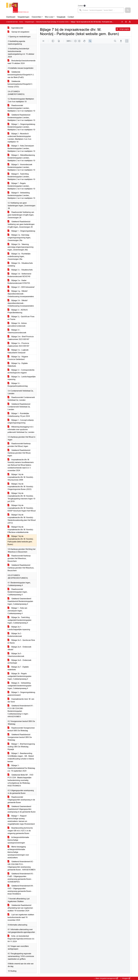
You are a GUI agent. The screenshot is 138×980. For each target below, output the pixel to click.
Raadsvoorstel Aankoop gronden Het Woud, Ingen (19, 445)
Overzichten (36, 17)
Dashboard (11, 17)
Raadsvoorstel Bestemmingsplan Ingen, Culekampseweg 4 (18, 592)
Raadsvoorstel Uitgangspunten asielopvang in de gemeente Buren (21, 800)
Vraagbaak (61, 17)
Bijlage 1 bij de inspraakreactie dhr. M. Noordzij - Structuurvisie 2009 (21, 477)
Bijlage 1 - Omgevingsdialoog (21, 231)
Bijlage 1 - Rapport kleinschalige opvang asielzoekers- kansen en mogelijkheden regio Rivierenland (21, 820)
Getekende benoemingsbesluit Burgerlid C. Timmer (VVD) (20, 84)
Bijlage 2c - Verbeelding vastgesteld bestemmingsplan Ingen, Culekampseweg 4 (19, 686)
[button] (128, 10)
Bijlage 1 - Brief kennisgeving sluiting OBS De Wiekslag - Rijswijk (21, 747)
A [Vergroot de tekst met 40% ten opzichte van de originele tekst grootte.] (130, 22)
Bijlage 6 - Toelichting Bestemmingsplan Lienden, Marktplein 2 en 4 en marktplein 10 (21, 177)
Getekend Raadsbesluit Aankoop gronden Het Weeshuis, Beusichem (21, 568)
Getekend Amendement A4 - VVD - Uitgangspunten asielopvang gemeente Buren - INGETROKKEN (21, 890)
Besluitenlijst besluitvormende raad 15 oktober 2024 (22, 62)
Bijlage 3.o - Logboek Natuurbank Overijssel (18, 351)
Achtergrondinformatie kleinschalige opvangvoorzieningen (18, 840)
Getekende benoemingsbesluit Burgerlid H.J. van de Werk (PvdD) (21, 75)
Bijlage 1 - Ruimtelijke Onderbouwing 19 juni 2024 (19, 415)
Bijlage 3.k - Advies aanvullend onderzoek (17, 325)
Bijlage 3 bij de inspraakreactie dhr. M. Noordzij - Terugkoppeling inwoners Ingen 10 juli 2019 (21, 497)
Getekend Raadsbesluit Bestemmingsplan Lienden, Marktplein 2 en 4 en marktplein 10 (21, 118)
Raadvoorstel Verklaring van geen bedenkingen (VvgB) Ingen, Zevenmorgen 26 (21, 215)
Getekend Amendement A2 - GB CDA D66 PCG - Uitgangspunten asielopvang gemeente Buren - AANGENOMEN (22, 866)
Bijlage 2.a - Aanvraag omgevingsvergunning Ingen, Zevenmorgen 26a (19, 238)
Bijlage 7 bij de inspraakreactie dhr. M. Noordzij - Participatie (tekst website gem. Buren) (21, 540)
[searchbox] (101, 10)
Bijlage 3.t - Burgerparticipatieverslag (18, 385)
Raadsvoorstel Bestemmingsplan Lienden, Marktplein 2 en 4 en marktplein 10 (21, 108)
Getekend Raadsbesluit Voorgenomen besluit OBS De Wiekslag (20, 737)
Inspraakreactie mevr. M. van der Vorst (21, 700)
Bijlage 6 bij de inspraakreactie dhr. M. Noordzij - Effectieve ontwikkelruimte (21, 530)
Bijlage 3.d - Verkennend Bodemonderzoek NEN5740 (19, 275)
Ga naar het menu (1, 1)
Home (21, 22)
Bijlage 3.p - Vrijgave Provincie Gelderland (18, 358)
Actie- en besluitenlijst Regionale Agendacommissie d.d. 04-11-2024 (21, 939)
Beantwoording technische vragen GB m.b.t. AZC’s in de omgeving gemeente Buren (20, 831)
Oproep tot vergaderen (18, 32)
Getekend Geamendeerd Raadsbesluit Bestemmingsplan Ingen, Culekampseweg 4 (20, 601)
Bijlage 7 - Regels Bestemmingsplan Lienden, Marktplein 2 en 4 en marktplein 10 (21, 186)
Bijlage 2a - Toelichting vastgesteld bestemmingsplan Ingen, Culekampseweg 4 (19, 620)
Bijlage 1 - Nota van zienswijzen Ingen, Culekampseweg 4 (17, 611)
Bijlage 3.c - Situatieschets (20, 270)
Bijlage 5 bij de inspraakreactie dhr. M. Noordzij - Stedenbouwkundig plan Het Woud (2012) (22, 519)
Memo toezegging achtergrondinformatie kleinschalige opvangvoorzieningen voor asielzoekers (18, 852)
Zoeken (81, 6)
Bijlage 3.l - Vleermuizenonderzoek (17, 331)
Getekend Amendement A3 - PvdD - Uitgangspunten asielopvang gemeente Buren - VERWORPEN (21, 878)
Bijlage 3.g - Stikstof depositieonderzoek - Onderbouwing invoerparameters (21, 294)
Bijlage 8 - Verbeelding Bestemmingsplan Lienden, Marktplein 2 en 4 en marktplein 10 (21, 195)
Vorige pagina (123, 29)
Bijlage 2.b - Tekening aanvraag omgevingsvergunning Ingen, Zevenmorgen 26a (20, 247)
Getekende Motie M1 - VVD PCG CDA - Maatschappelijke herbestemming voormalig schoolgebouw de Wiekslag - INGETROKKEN (20, 780)
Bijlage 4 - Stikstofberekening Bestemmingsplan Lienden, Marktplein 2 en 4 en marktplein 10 (21, 158)
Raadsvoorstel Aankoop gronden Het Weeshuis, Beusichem (19, 558)
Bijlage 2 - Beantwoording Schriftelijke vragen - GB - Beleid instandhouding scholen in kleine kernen (21, 757)
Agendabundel (15, 28)
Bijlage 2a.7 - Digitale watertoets (18, 668)
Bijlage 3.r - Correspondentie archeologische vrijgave (21, 371)
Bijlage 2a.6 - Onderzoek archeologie (19, 662)
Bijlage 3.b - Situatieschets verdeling (20, 264)
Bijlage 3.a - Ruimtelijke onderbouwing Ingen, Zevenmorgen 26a (19, 256)
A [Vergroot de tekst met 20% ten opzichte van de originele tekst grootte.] (126, 22)
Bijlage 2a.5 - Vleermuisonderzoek (16, 655)
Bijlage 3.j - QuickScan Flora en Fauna (21, 318)
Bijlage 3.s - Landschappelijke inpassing (22, 378)
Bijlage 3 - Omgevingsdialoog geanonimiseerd (21, 694)
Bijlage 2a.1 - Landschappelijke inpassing (19, 628)
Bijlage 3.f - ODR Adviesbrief (21, 287)
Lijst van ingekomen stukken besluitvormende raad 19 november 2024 (21, 917)
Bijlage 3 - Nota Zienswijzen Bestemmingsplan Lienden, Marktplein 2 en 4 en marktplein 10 (21, 148)
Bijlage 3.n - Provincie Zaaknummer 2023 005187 (18, 345)
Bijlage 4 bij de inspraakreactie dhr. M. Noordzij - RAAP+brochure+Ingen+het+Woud (22, 508)
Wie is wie (49, 17)
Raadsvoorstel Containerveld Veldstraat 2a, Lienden (21, 399)
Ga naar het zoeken (0, 1)
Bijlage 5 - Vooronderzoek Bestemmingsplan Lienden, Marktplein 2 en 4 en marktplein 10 (21, 167)
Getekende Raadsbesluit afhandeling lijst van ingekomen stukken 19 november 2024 (20, 908)
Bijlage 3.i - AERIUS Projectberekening (18, 311)
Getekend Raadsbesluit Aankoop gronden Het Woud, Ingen (19, 453)
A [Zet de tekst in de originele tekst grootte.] (122, 22)
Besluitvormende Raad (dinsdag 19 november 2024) (53, 22)
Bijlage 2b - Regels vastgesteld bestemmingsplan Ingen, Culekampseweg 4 (19, 676)
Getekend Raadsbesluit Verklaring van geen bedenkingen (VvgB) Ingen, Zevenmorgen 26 (21, 224)
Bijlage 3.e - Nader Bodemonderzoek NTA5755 (19, 282)
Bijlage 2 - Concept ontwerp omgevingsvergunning (21, 421)
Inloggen (126, 978)
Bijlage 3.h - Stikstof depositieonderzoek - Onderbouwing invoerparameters (21, 303)
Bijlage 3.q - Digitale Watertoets (18, 365)
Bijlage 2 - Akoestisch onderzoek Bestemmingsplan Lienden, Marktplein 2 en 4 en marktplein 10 (19, 138)
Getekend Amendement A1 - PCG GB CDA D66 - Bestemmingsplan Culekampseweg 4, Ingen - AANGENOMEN (21, 711)
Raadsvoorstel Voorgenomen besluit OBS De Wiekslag (21, 729)
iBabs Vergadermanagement (107, 978)
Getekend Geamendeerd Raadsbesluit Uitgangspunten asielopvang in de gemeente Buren (22, 809)
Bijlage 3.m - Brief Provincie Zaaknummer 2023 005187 (21, 338)
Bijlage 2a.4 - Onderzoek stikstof (19, 648)
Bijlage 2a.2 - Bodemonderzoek (15, 635)
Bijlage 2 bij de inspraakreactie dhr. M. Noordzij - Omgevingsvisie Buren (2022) (21, 487)
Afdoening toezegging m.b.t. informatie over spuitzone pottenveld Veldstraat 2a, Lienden (21, 429)
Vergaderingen (23, 17)
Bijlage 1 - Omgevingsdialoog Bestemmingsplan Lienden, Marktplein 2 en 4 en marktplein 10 (21, 127)
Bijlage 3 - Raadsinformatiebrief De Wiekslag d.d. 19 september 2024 (21, 768)
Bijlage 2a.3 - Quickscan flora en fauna (21, 642)
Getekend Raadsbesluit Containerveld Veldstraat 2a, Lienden (19, 407)
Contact (71, 17)
